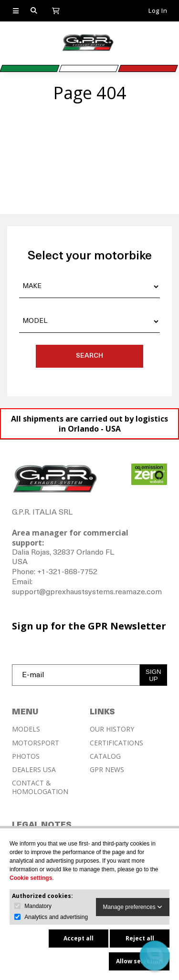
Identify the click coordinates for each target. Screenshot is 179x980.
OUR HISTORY (112, 729)
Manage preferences (133, 907)
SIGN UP (153, 675)
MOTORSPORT (36, 743)
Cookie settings (31, 878)
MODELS (26, 729)
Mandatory (38, 906)
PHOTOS (26, 756)
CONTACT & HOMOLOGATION (40, 787)
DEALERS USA (34, 770)
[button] (154, 955)
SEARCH (89, 356)
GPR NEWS (107, 770)
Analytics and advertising (56, 917)
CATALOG (105, 756)
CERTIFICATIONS (116, 743)
